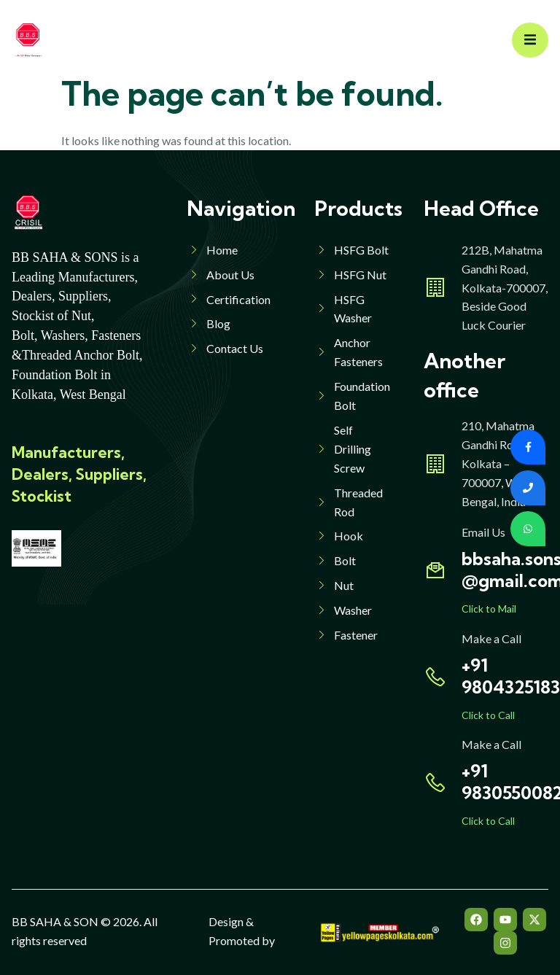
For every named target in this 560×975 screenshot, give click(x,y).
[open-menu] (530, 40)
